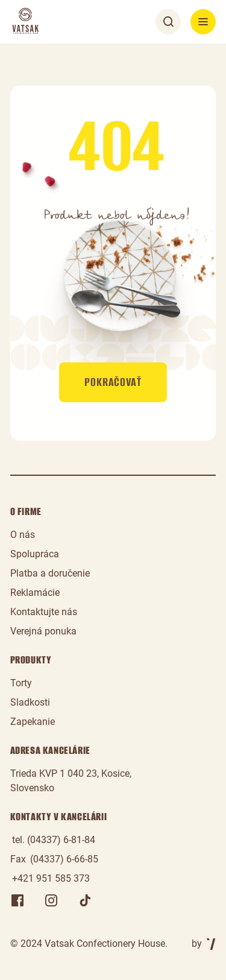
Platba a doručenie (50, 573)
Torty (21, 683)
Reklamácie (35, 593)
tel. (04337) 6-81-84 (54, 840)
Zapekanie (33, 722)
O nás (23, 535)
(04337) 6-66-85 (64, 859)
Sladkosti (30, 702)
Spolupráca (35, 554)
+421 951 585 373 (51, 878)
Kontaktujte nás (44, 612)
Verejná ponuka (43, 631)
